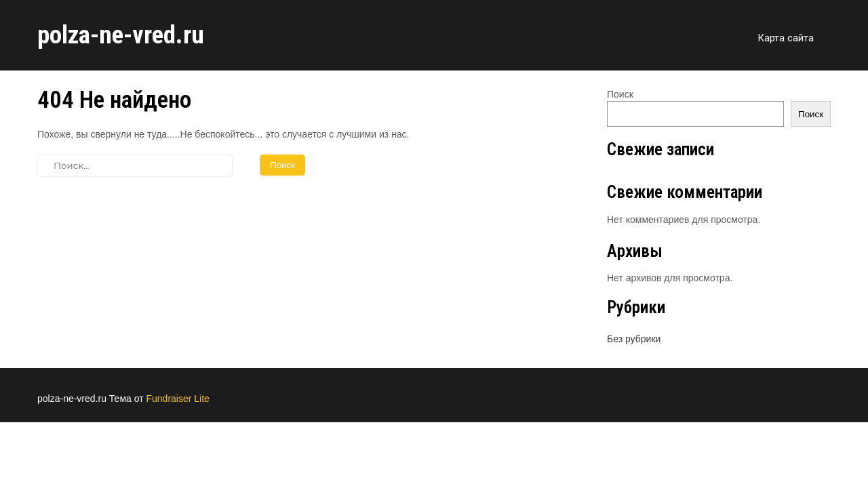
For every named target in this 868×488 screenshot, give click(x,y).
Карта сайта (786, 38)
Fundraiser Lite (177, 399)
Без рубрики (634, 339)
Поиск (620, 94)
